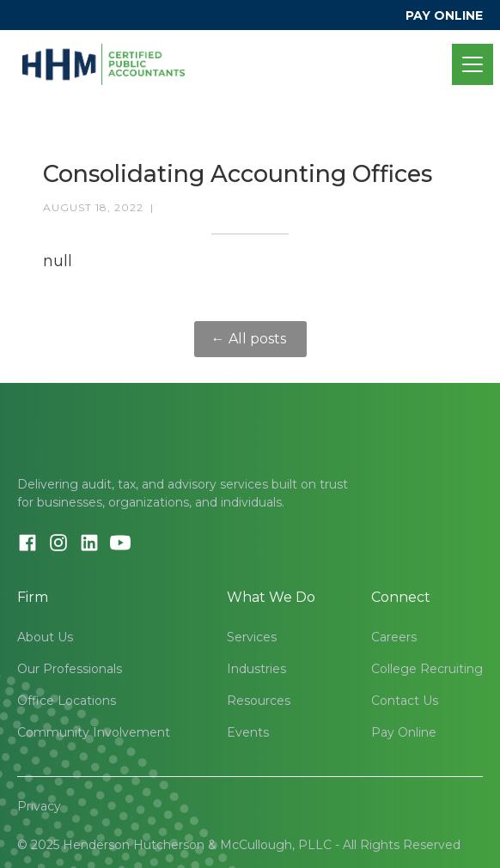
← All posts (250, 339)
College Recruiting (427, 669)
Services (252, 637)
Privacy (39, 806)
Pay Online (404, 732)
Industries (256, 669)
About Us (45, 637)
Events (248, 732)
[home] (104, 64)
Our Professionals (70, 669)
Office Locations (67, 701)
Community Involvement (94, 732)
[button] (469, 64)
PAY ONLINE (444, 15)
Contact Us (405, 701)
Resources (259, 701)
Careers (394, 637)
